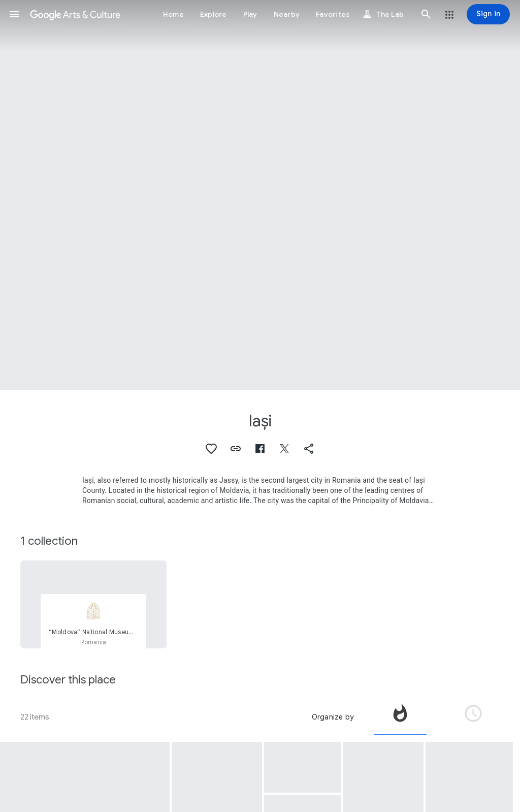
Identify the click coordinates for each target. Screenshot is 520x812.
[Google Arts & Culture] (75, 14)
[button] (14, 14)
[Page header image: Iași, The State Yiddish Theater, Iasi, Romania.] (260, 195)
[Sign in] (488, 14)
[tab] (400, 717)
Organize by (333, 717)
